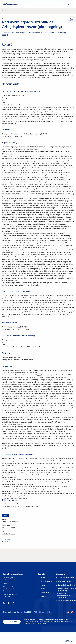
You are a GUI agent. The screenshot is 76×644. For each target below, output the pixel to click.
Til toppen (69, 641)
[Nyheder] (42, 589)
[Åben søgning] (68, 4)
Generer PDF (5, 541)
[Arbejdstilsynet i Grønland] (65, 578)
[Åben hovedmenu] (71, 4)
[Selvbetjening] (44, 593)
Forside (4, 10)
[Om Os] (42, 578)
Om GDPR (28, 612)
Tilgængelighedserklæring (12, 612)
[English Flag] (68, 612)
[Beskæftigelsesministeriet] (65, 585)
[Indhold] (72, 19)
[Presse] (41, 585)
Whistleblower (39, 612)
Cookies (49, 612)
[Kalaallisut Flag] (72, 612)
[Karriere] (42, 597)
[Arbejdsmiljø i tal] (45, 581)
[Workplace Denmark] (63, 581)
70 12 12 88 (12, 622)
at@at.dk (6, 583)
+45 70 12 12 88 (8, 587)
